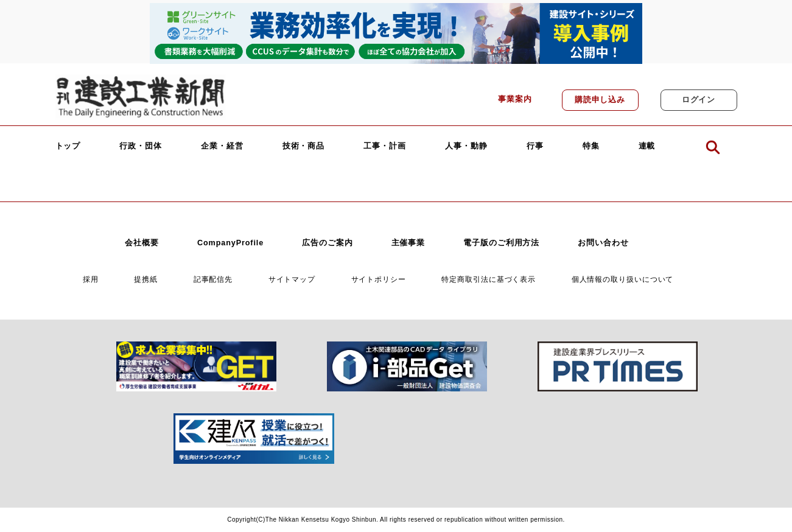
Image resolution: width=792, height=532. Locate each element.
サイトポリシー (379, 279)
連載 (647, 146)
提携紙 (146, 279)
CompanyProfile (230, 243)
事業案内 (515, 99)
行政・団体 (141, 146)
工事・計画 (385, 146)
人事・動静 (466, 146)
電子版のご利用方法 (501, 243)
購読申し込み (600, 100)
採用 (91, 279)
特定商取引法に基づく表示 (489, 279)
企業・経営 (222, 146)
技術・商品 (304, 146)
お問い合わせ (603, 243)
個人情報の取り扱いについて (623, 279)
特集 (591, 146)
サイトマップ (292, 279)
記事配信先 (213, 279)
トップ (68, 146)
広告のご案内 (327, 243)
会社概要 (142, 243)
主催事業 (408, 243)
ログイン (699, 100)
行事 (535, 146)
